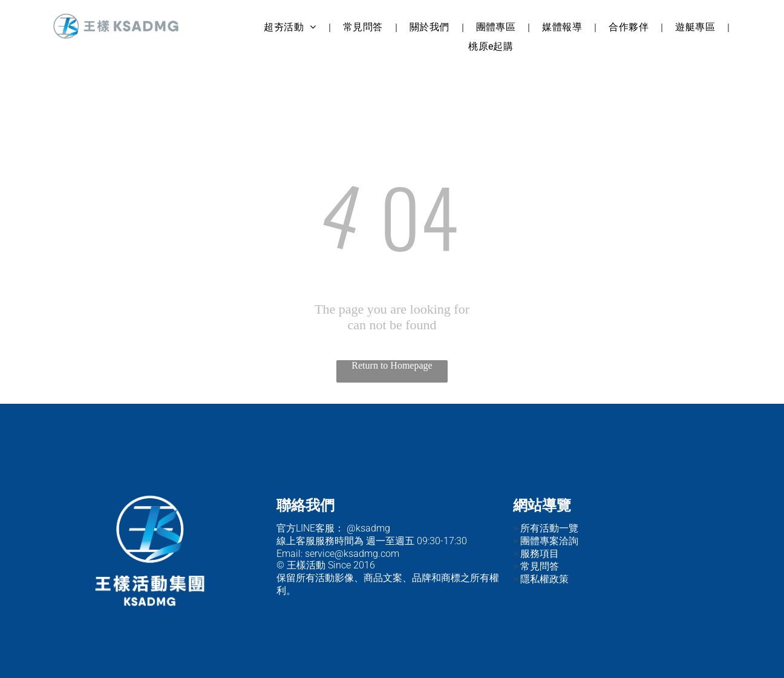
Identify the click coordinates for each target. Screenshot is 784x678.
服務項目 (540, 554)
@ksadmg (368, 528)
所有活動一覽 (549, 528)
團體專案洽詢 (549, 541)
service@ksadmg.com (352, 554)
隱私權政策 (544, 579)
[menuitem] (291, 28)
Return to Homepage (392, 365)
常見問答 (540, 566)
